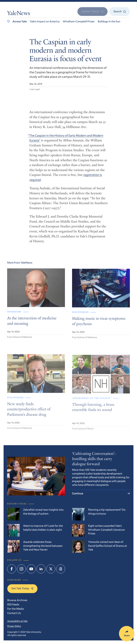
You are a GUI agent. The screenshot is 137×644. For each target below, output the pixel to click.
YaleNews (19, 14)
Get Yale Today (22, 588)
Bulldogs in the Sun (109, 21)
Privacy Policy (14, 626)
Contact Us (14, 613)
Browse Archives (17, 600)
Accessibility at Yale (17, 621)
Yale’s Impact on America (45, 21)
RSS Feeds (13, 604)
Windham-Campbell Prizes (79, 21)
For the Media (16, 609)
